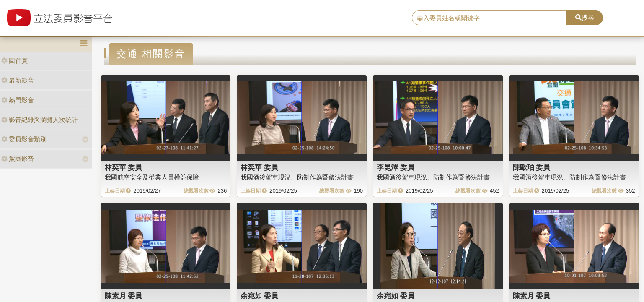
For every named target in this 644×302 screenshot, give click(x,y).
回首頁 (14, 61)
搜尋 (585, 17)
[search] (489, 18)
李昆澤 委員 (396, 167)
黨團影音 (18, 159)
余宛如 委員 (259, 296)
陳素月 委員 (124, 296)
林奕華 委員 (124, 167)
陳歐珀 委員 (532, 167)
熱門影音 (18, 100)
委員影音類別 (24, 139)
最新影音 (18, 80)
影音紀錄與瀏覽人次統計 (40, 120)
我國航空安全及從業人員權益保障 (152, 177)
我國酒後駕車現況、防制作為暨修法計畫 (297, 177)
